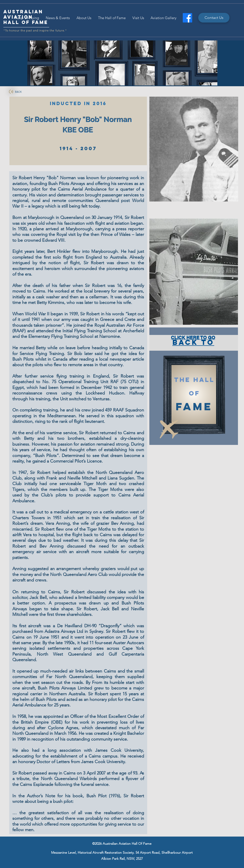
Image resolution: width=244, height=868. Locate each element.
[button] (194, 149)
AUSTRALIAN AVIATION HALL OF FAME (26, 17)
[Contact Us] (214, 18)
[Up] (11, 92)
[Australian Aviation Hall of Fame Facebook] (187, 18)
